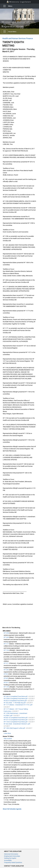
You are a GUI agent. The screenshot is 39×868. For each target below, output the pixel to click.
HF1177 (6, 644)
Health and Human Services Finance (18, 38)
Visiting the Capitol (10, 858)
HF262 (6, 674)
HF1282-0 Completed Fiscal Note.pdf (16, 696)
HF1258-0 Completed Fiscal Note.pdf (16, 699)
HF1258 (6, 633)
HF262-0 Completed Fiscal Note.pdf (15, 701)
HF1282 (6, 670)
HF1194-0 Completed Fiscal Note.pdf (16, 722)
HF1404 (6, 637)
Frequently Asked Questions (13, 862)
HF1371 (6, 663)
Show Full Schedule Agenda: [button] (12, 809)
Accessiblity (8, 860)
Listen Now (7, 733)
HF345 (6, 678)
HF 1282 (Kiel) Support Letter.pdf (14, 728)
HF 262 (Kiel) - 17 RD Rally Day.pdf (15, 703)
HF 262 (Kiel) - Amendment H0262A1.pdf (17, 724)
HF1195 (6, 687)
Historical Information (11, 854)
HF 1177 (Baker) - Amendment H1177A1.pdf (18, 705)
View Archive (8, 739)
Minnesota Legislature (19, 2)
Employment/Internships (12, 856)
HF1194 (6, 650)
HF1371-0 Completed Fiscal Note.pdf (16, 720)
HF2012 (6, 683)
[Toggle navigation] (4, 6)
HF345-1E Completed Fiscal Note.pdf (16, 718)
